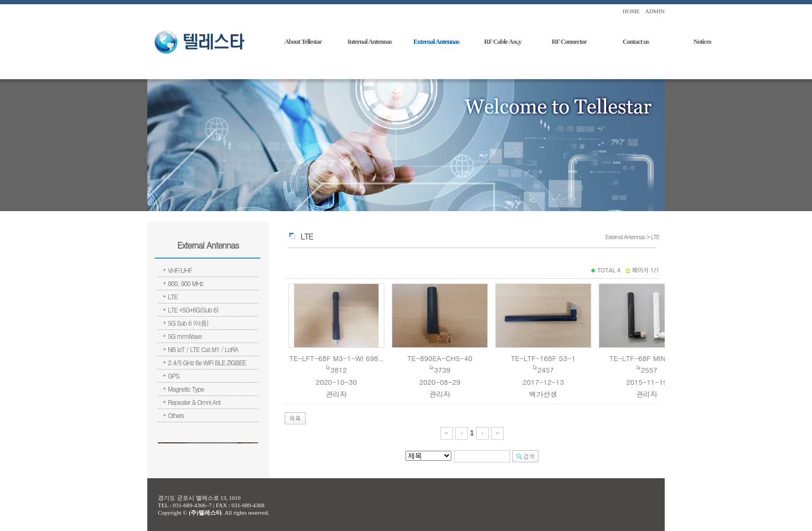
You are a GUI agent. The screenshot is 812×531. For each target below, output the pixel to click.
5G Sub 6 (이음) (188, 323)
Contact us (636, 41)
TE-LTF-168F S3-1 (544, 358)
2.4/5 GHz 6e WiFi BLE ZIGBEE (207, 362)
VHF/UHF (180, 270)
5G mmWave (185, 336)
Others (176, 415)
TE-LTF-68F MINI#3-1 (647, 358)
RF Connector (569, 41)
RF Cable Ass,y (503, 41)
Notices (702, 41)
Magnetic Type (186, 389)
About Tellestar (303, 41)
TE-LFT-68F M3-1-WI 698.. (336, 358)
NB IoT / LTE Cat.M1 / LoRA (203, 349)
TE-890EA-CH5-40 (440, 358)
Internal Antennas (370, 41)
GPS (173, 376)
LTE (173, 296)
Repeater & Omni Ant (194, 402)
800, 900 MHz (186, 283)
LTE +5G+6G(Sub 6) (193, 310)
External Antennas (436, 41)
